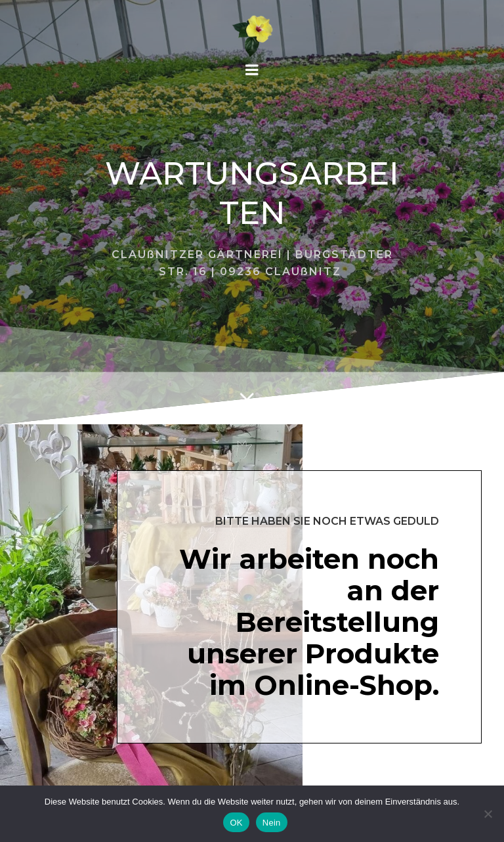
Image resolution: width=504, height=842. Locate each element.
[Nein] (488, 814)
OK (236, 823)
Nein (272, 823)
